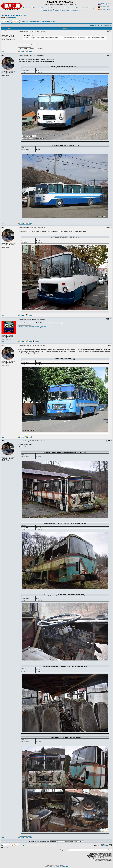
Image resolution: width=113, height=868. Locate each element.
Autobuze (55, 21)
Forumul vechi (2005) (82, 8)
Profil (50, 10)
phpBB (53, 865)
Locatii (54, 8)
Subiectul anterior (94, 25)
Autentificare (75, 10)
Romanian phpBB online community (61, 867)
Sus (3, 52)
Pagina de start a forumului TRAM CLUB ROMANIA (36, 21)
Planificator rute (69, 8)
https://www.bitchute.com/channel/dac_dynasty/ (32, 327)
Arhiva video (27, 8)
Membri (44, 10)
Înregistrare (93, 8)
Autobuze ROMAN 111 (14, 15)
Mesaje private (65, 10)
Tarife (43, 8)
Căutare (56, 10)
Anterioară (12, 18)
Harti (48, 8)
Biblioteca (36, 8)
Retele (60, 8)
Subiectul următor (106, 25)
